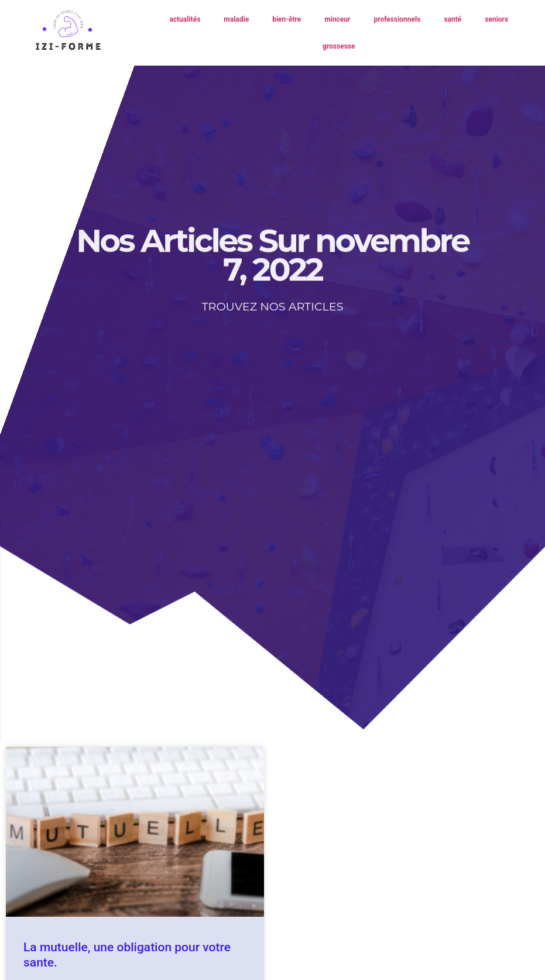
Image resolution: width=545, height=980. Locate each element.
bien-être (287, 19)
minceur (337, 19)
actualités (185, 19)
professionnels (397, 19)
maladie (236, 19)
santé (453, 19)
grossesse (339, 46)
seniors (496, 19)
